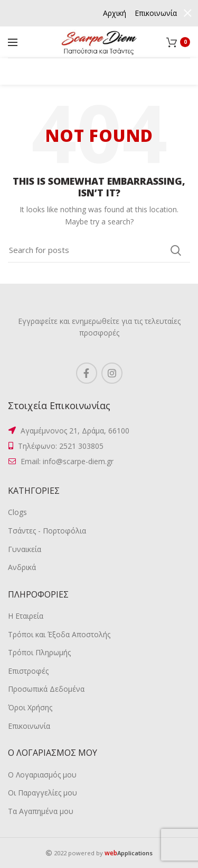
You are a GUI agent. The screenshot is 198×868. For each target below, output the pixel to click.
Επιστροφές (28, 671)
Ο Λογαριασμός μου (42, 775)
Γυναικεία (25, 549)
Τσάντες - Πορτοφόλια (47, 531)
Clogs (17, 512)
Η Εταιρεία (26, 616)
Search (176, 250)
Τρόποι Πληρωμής (39, 652)
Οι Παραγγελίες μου (43, 793)
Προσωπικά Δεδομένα (46, 689)
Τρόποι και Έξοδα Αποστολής (59, 634)
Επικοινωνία (29, 726)
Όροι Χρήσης (30, 707)
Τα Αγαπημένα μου (41, 811)
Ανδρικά (22, 567)
